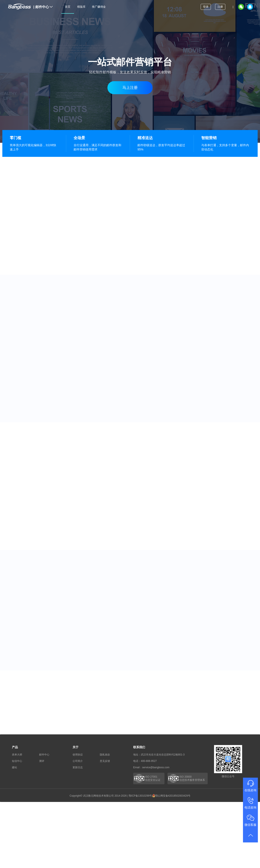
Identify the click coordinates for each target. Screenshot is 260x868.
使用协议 (78, 755)
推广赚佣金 (99, 7)
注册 (220, 7)
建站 (14, 767)
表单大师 (17, 755)
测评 (42, 761)
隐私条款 (105, 755)
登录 (206, 7)
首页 (68, 7)
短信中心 (17, 761)
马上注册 (130, 88)
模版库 (81, 7)
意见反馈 (105, 761)
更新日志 (78, 767)
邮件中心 (43, 7)
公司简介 (78, 761)
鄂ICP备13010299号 (140, 796)
